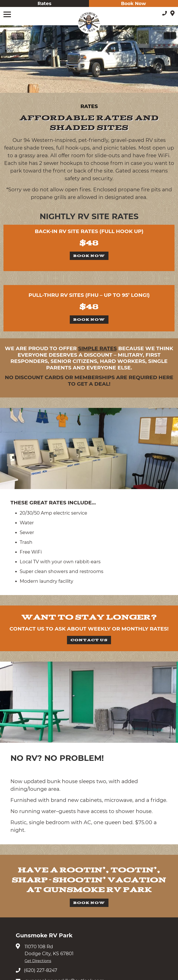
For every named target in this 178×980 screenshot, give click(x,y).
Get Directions (38, 961)
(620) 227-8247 (37, 970)
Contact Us (89, 640)
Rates (44, 3)
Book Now (133, 3)
